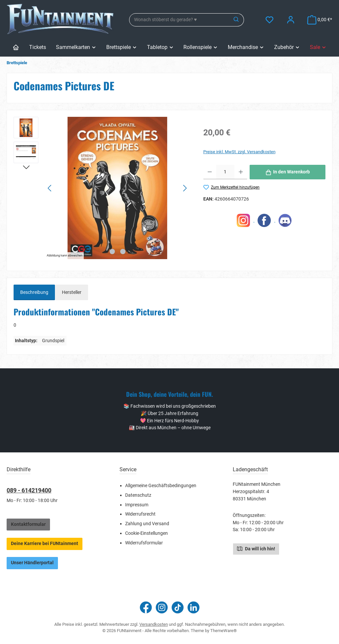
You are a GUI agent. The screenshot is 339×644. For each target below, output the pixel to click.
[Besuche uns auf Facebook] (146, 607)
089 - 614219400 (29, 490)
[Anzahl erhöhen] (241, 172)
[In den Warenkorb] (288, 172)
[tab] (34, 293)
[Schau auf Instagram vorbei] (162, 607)
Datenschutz (138, 495)
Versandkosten (154, 624)
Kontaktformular (28, 524)
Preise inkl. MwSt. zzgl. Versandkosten (239, 152)
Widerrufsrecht (140, 514)
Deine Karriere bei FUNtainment (45, 544)
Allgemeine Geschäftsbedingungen (161, 486)
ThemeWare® (223, 631)
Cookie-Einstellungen (146, 533)
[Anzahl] (225, 172)
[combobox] (179, 20)
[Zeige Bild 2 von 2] (123, 252)
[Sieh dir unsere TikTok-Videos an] (178, 607)
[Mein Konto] (291, 20)
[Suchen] (237, 20)
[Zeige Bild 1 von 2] (112, 252)
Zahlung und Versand (147, 524)
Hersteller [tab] (72, 292)
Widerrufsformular (144, 543)
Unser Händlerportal (32, 563)
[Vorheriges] (50, 188)
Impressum (137, 505)
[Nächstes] (185, 188)
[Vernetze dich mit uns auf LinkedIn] (194, 607)
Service (128, 469)
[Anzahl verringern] (210, 172)
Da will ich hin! (256, 548)
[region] (102, 188)
